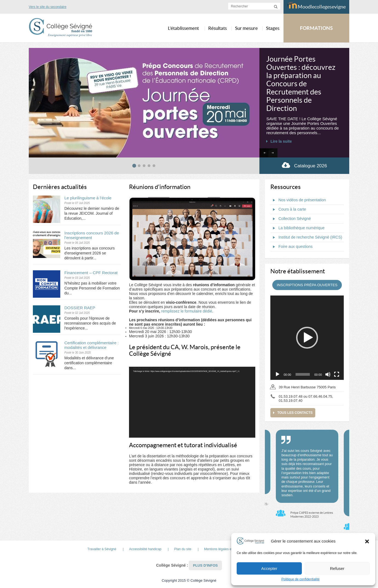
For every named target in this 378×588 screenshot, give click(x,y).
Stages (273, 28)
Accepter (269, 568)
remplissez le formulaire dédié (187, 311)
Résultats (217, 28)
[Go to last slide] (264, 153)
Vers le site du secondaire (48, 7)
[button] (367, 541)
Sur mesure (246, 28)
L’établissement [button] (183, 28)
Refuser (337, 568)
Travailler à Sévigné (102, 549)
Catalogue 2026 (304, 165)
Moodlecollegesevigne (317, 6)
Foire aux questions (291, 247)
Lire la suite (281, 141)
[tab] (134, 166)
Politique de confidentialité (300, 579)
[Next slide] (273, 153)
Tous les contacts (295, 413)
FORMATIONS (316, 28)
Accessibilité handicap (145, 549)
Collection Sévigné (290, 219)
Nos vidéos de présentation (298, 200)
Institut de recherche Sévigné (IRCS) (306, 237)
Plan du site (183, 549)
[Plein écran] (337, 374)
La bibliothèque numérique (297, 228)
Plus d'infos (205, 565)
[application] (192, 402)
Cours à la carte (288, 210)
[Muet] (328, 374)
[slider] (303, 374)
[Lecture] (277, 374)
